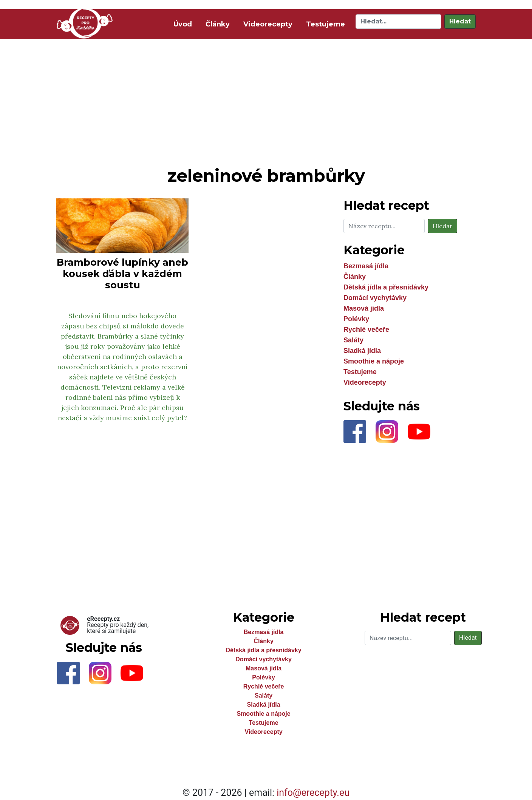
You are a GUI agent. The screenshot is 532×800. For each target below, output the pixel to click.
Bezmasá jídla (366, 266)
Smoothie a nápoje (374, 361)
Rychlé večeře (366, 330)
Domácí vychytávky (375, 298)
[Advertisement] (266, 101)
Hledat (460, 21)
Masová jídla (364, 308)
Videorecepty (268, 24)
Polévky (356, 319)
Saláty (353, 340)
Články (218, 24)
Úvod (184, 24)
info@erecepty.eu (313, 793)
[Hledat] (398, 22)
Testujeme (326, 24)
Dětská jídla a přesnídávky (386, 287)
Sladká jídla (362, 351)
